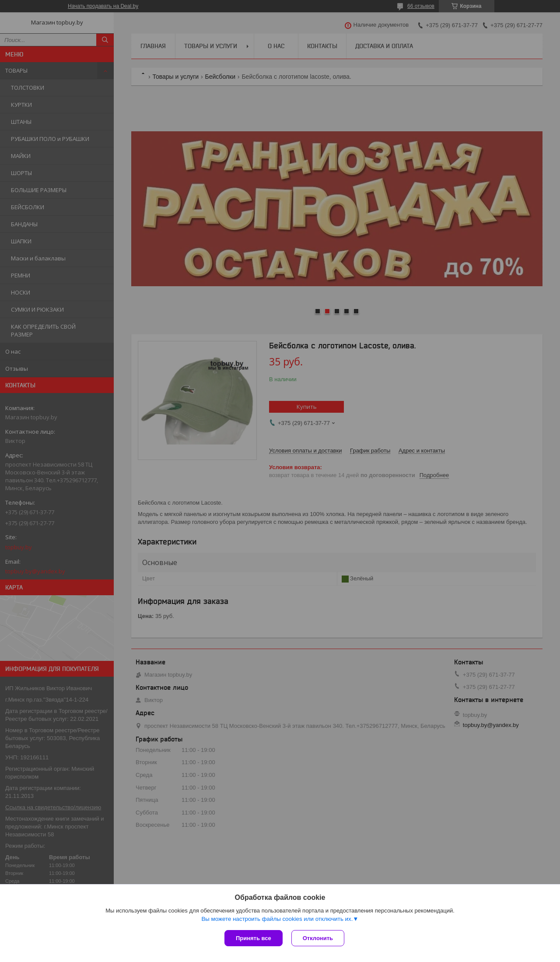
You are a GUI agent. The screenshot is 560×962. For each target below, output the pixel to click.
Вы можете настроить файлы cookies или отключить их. (277, 919)
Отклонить (318, 938)
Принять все (254, 938)
